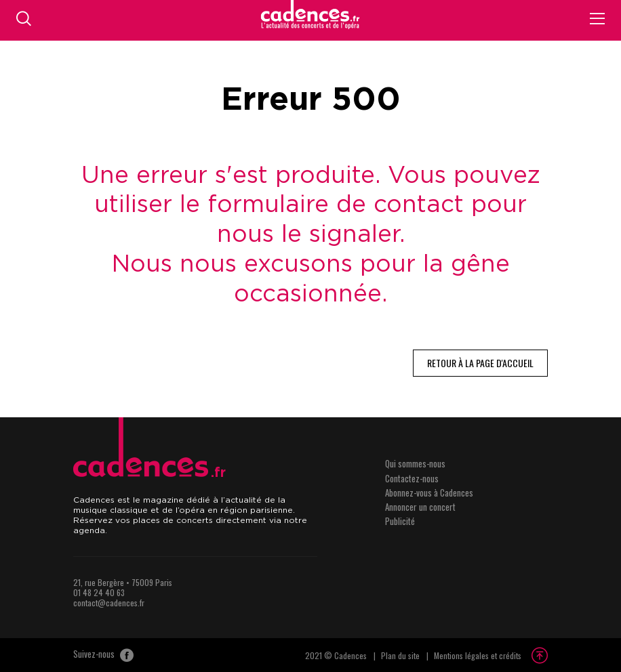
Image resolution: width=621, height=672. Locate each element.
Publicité (400, 521)
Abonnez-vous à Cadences (429, 492)
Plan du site (400, 655)
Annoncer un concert (420, 507)
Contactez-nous (412, 478)
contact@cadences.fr (109, 603)
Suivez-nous (103, 655)
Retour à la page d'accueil (480, 363)
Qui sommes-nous (415, 463)
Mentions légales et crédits (478, 655)
